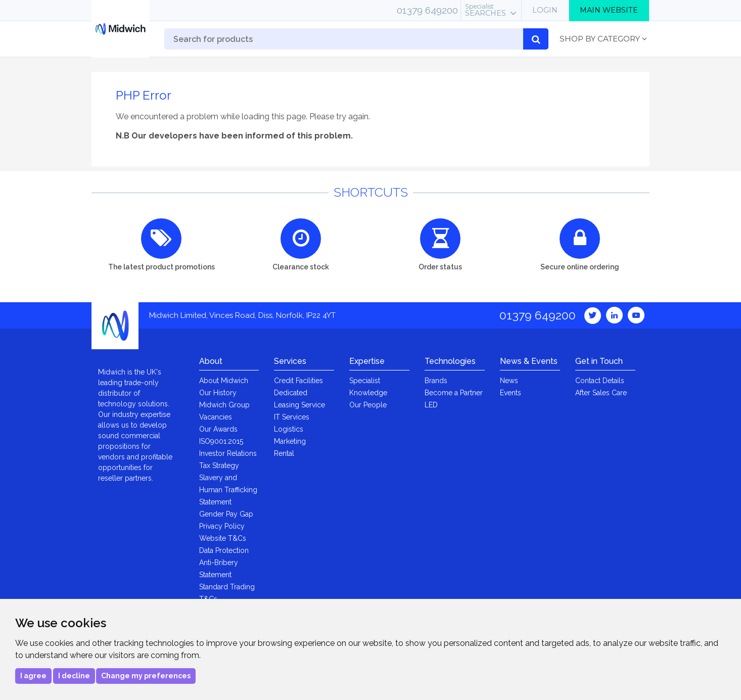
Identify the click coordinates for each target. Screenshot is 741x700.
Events (511, 393)
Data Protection (224, 550)
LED (431, 405)
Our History (218, 393)
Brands (436, 381)
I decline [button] (74, 676)
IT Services (292, 417)
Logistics (289, 429)
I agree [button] (33, 676)
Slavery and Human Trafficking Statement (228, 490)
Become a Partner (454, 393)
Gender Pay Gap (226, 514)
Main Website (609, 10)
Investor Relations (228, 453)
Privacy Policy (222, 526)
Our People (368, 405)
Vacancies (216, 417)
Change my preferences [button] (146, 676)
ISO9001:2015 (221, 441)
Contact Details (600, 381)
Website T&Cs (223, 538)
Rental (284, 453)
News (509, 381)
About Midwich (224, 381)
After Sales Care (601, 393)
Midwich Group (224, 405)
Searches (485, 10)
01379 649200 (427, 10)
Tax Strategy (219, 465)
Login (545, 10)
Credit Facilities (298, 381)
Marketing (290, 441)
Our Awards (218, 429)
